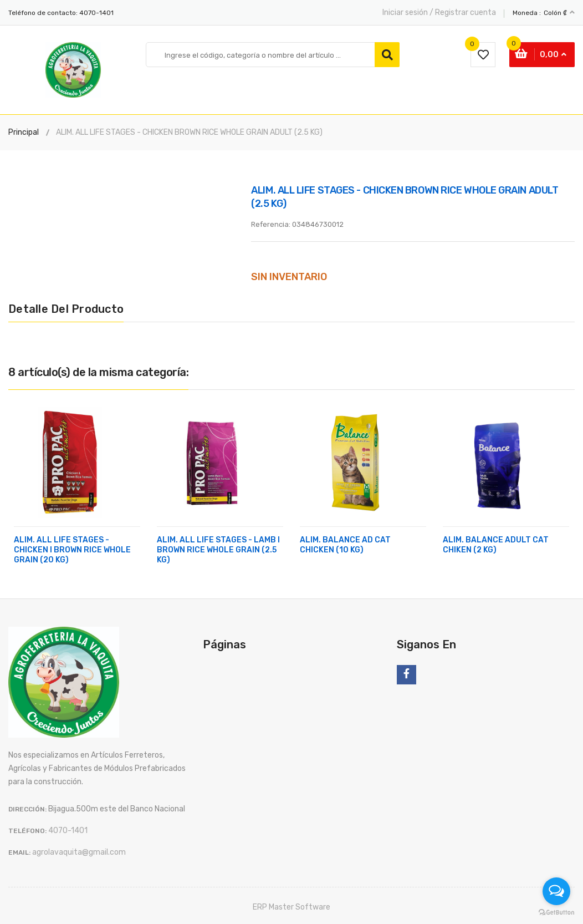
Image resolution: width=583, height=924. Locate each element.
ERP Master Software (291, 907)
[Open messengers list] (556, 891)
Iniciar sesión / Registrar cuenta (439, 12)
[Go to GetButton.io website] (556, 913)
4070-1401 (96, 13)
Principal (24, 132)
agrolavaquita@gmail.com (79, 852)
